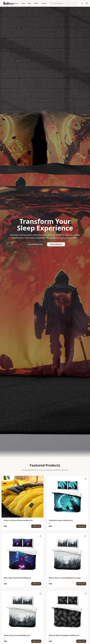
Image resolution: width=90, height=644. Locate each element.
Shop (23, 3)
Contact (44, 3)
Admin (36, 3)
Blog (29, 3)
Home (16, 3)
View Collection (56, 244)
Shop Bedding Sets (35, 244)
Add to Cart (36, 526)
